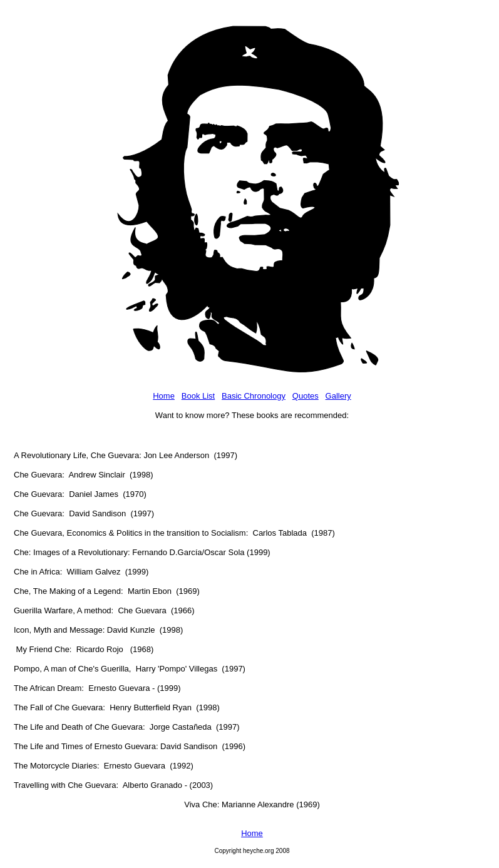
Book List (198, 396)
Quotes (306, 396)
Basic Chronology (254, 396)
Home (164, 396)
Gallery (338, 396)
